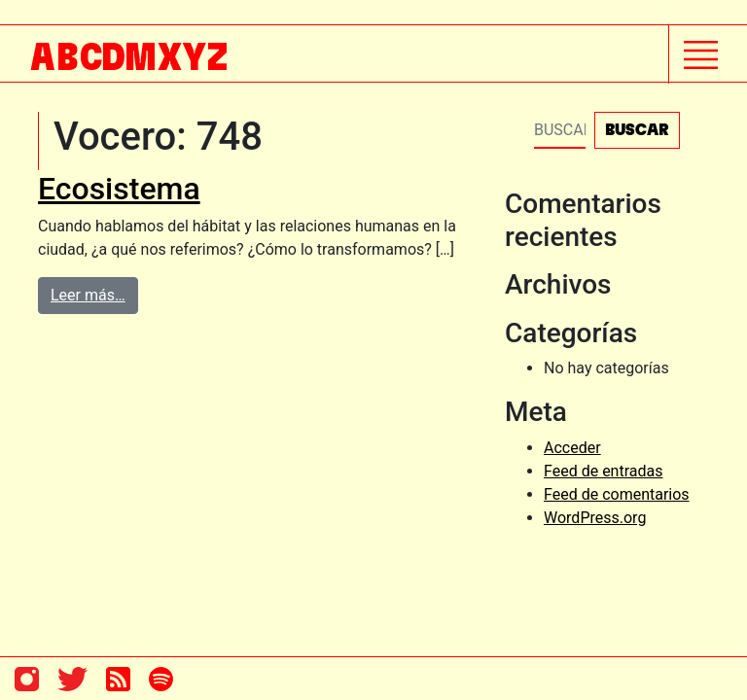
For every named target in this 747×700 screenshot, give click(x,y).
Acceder (572, 448)
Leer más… (88, 295)
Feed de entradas (603, 471)
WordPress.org (595, 518)
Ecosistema (119, 189)
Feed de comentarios (617, 494)
